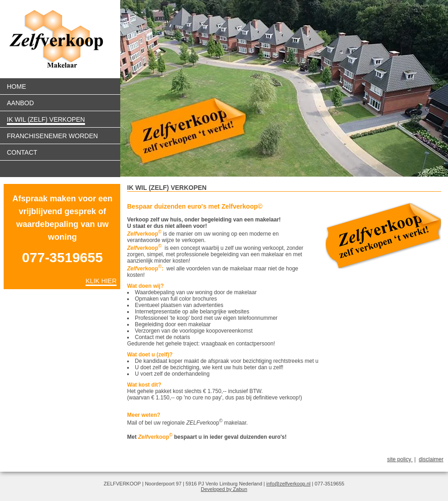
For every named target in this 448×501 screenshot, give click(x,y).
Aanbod (20, 103)
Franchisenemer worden (52, 136)
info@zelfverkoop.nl (289, 484)
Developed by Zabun (224, 489)
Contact (22, 152)
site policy (400, 459)
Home (16, 86)
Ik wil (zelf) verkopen (46, 119)
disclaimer (431, 459)
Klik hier (101, 281)
